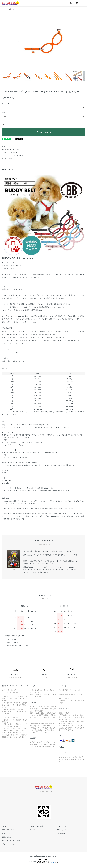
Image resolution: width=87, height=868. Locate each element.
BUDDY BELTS (30, 9)
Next (69, 42)
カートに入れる (43, 132)
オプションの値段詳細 (10, 152)
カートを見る (62, 830)
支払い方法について (9, 837)
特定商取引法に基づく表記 (11, 149)
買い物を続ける (7, 159)
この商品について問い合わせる (13, 156)
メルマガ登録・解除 (36, 826)
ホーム (4, 9)
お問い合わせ (62, 833)
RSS (31, 830)
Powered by (43, 861)
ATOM (36, 830)
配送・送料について (9, 830)
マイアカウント (62, 826)
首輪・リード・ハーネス (16, 9)
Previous (19, 42)
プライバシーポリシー (10, 844)
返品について (7, 146)
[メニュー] (84, 3)
